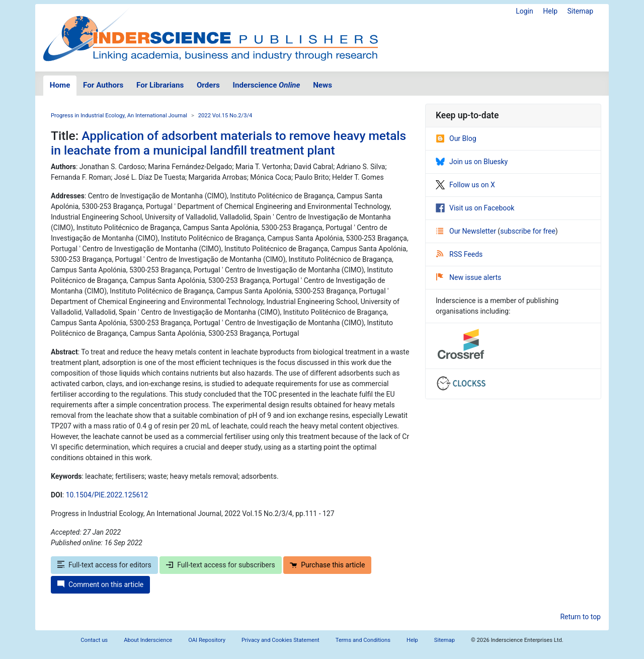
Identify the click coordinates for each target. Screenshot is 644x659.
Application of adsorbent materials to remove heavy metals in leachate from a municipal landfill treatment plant (228, 143)
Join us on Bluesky (472, 162)
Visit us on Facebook (475, 208)
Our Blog (456, 138)
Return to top (580, 617)
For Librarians (160, 85)
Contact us (94, 640)
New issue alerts (469, 277)
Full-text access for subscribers (220, 565)
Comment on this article (100, 584)
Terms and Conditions (363, 640)
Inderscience (267, 85)
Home (60, 85)
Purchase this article (327, 565)
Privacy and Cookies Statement (280, 640)
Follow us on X (465, 185)
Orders (208, 85)
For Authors (103, 85)
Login (525, 11)
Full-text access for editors (104, 565)
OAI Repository (207, 640)
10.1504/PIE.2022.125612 (107, 495)
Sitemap (580, 11)
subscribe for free (528, 231)
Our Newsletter (467, 231)
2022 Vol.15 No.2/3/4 (225, 116)
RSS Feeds (459, 254)
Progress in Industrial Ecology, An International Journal (119, 116)
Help (550, 11)
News (323, 85)
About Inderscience (148, 640)
